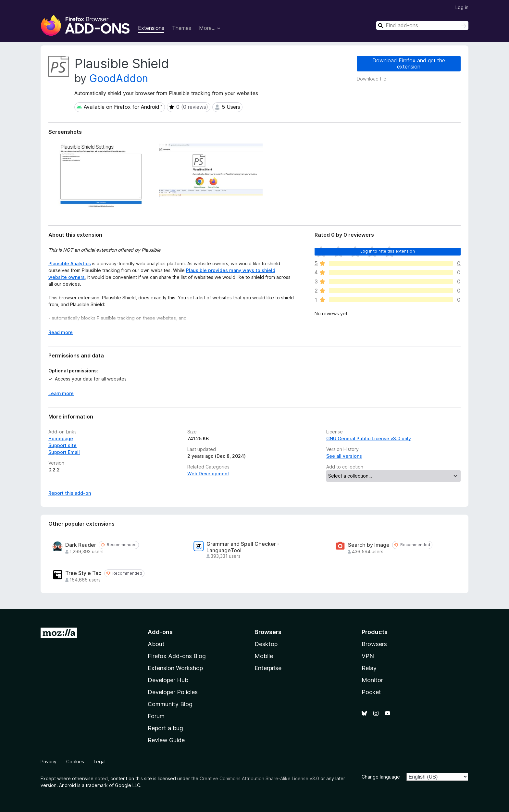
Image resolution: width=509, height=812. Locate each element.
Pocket (371, 692)
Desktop (266, 644)
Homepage (61, 438)
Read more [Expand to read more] (61, 332)
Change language (381, 777)
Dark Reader (81, 545)
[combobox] (422, 25)
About (156, 644)
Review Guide (166, 740)
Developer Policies (173, 692)
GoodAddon (119, 78)
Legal (100, 762)
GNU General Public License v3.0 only (369, 438)
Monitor (372, 680)
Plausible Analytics (70, 263)
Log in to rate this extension (388, 251)
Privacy (49, 762)
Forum (156, 716)
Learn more (61, 393)
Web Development (208, 474)
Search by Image (369, 545)
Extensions (151, 28)
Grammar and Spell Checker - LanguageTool (243, 547)
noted (101, 778)
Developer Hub (168, 680)
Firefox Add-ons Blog (177, 656)
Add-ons (160, 632)
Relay (369, 668)
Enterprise (268, 668)
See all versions (344, 456)
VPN (368, 656)
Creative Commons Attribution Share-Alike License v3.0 (259, 778)
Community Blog (170, 704)
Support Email (64, 452)
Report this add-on (70, 493)
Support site (62, 445)
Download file (372, 79)
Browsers (374, 644)
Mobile (264, 656)
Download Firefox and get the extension (409, 63)
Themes (182, 28)
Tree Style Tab (83, 573)
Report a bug (165, 728)
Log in (462, 7)
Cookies (75, 762)
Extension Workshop (175, 668)
